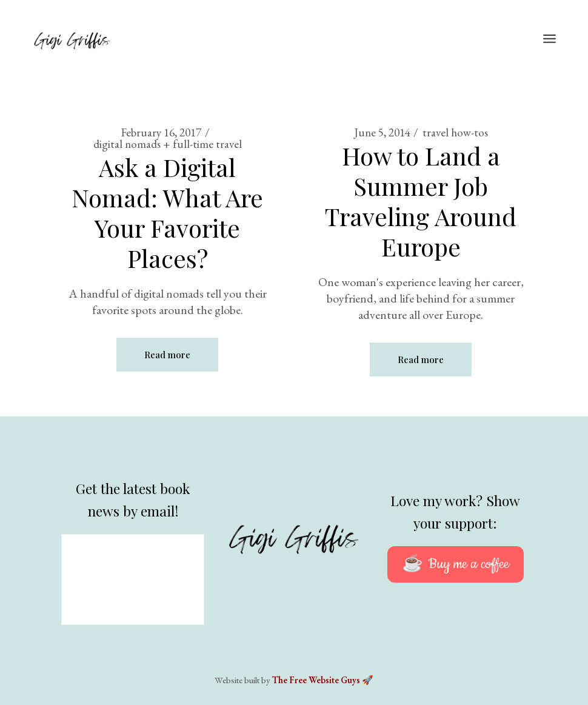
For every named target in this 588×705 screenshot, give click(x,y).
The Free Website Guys (316, 680)
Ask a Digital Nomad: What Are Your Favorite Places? (167, 212)
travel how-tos (455, 132)
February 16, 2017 (161, 132)
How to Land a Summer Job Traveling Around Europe (421, 201)
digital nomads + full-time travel (168, 144)
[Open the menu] (550, 39)
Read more (167, 355)
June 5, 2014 (382, 132)
